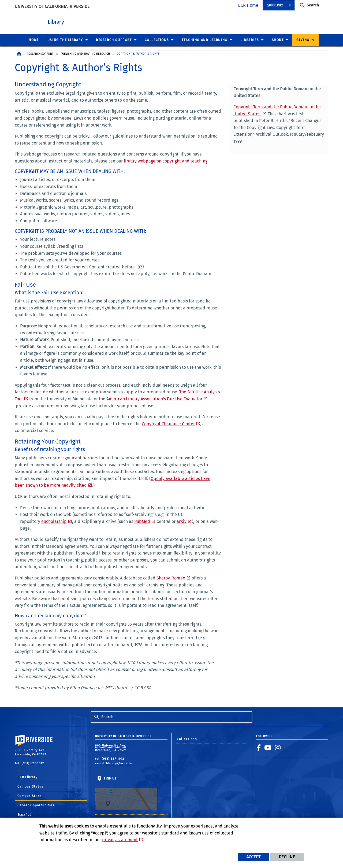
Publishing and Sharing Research (85, 53)
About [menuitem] (278, 40)
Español (24, 814)
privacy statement (120, 840)
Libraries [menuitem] (250, 40)
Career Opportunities (36, 805)
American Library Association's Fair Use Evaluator (154, 399)
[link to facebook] (259, 747)
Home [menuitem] (34, 40)
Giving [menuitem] (303, 40)
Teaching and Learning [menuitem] (205, 40)
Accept (253, 857)
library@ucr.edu (119, 763)
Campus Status (30, 786)
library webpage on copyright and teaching (166, 161)
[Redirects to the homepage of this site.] (19, 54)
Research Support (40, 53)
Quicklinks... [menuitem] (277, 5)
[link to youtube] (268, 747)
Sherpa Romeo (171, 578)
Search (313, 5)
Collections (187, 739)
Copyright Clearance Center (168, 424)
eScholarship (54, 521)
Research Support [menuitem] (114, 40)
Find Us (126, 793)
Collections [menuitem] (157, 40)
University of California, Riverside (52, 6)
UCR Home (248, 5)
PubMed (142, 521)
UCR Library (27, 777)
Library (75, 21)
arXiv (182, 521)
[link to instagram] (278, 747)
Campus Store (29, 796)
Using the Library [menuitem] (65, 40)
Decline (287, 857)
